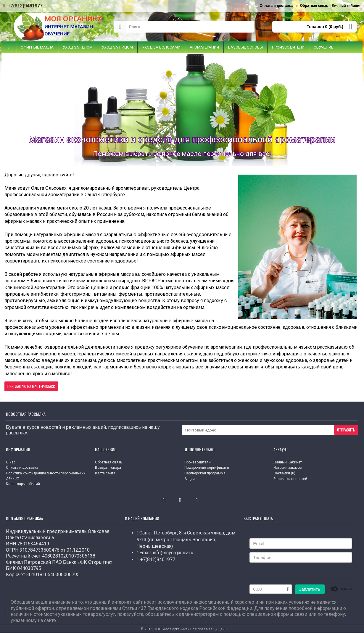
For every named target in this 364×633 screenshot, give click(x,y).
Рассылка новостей (290, 479)
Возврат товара (108, 468)
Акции (190, 479)
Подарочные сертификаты (207, 468)
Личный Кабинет (288, 462)
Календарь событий (23, 484)
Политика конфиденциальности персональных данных (46, 476)
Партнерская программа (205, 473)
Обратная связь (108, 462)
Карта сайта (105, 473)
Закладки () (284, 473)
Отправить (346, 430)
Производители (198, 462)
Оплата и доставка (22, 468)
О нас (11, 462)
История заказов (288, 468)
